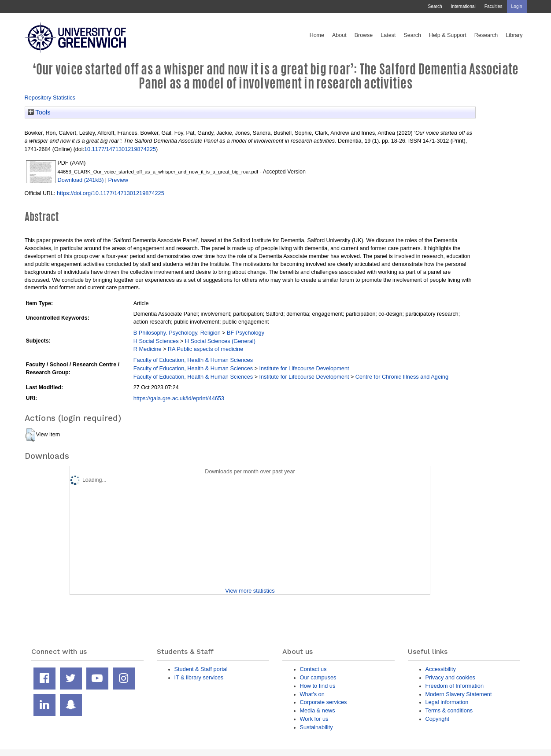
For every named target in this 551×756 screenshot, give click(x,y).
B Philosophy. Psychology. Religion (177, 333)
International (463, 6)
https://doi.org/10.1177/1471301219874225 (111, 193)
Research (486, 35)
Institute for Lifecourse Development (304, 368)
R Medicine (148, 349)
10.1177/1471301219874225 (120, 149)
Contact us (313, 669)
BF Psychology (246, 333)
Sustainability (316, 727)
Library (514, 35)
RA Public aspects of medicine (206, 349)
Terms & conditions (449, 710)
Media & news (318, 710)
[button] (30, 435)
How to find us (318, 686)
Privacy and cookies (450, 677)
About (339, 35)
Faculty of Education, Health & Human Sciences (193, 360)
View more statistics (250, 591)
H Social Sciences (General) (220, 341)
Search (435, 6)
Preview (118, 180)
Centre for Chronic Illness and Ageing (402, 377)
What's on (312, 694)
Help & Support (448, 35)
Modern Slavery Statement (459, 694)
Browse (364, 35)
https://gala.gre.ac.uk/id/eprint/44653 (179, 398)
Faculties (494, 6)
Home (317, 35)
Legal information (447, 702)
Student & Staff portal (201, 669)
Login (517, 6)
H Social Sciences (156, 341)
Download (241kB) (81, 180)
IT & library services (199, 677)
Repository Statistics (50, 98)
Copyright (438, 719)
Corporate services (324, 702)
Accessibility (441, 669)
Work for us (314, 719)
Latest (388, 35)
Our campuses (318, 677)
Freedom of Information (455, 686)
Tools (39, 112)
